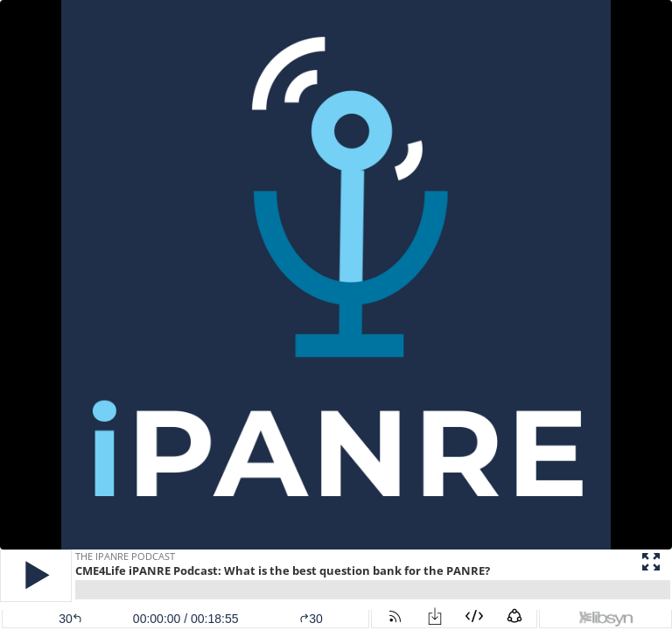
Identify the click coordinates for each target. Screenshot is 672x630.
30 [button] (311, 619)
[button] (36, 575)
